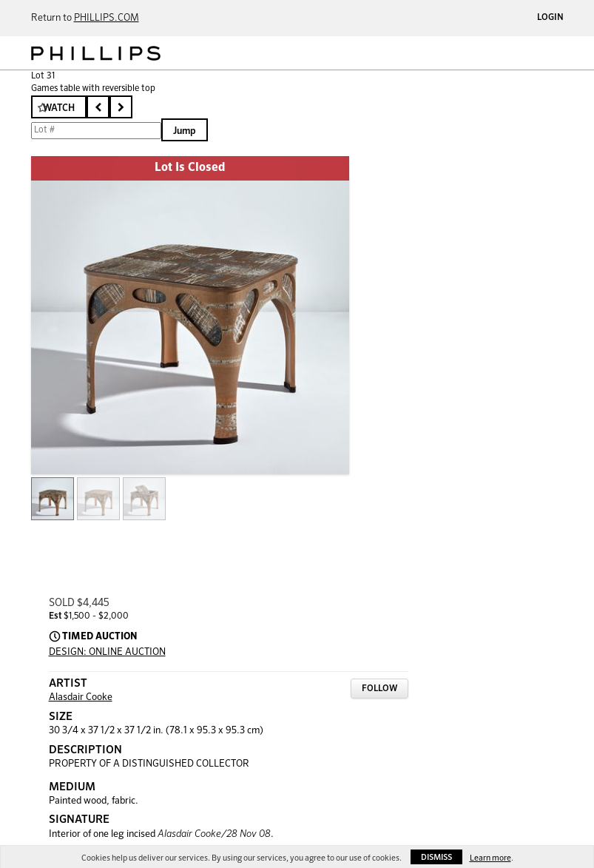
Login (550, 18)
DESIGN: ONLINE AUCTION (107, 652)
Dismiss (436, 857)
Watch (59, 108)
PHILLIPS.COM (107, 18)
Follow (379, 689)
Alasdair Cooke (81, 697)
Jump (185, 131)
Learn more (490, 858)
